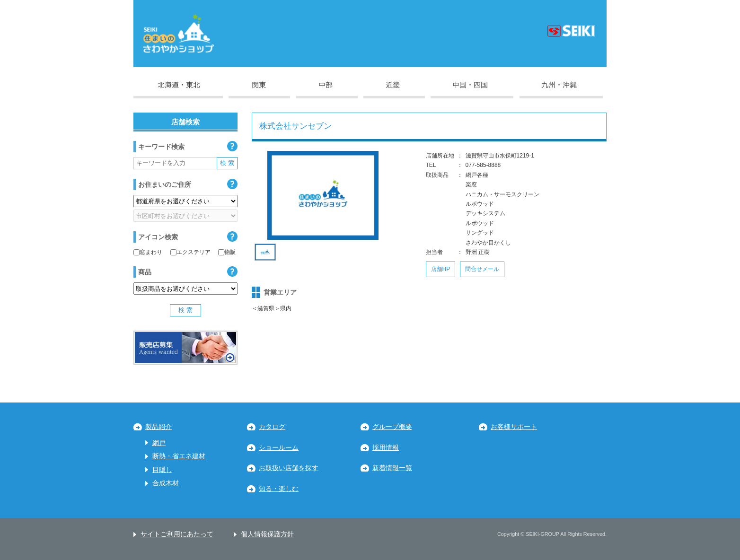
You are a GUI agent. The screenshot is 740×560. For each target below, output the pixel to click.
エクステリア (190, 252)
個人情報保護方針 (267, 534)
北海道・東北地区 (178, 90)
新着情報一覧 (392, 468)
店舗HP (441, 269)
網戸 (159, 443)
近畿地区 (394, 90)
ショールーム (279, 448)
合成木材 (166, 483)
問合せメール (482, 269)
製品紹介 (159, 427)
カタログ (272, 427)
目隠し (162, 470)
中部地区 (327, 90)
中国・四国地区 (472, 90)
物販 (227, 252)
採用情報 (386, 448)
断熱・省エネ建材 (179, 456)
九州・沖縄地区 (561, 90)
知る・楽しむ (279, 489)
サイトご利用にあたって (177, 534)
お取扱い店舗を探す (289, 468)
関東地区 (259, 90)
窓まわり (148, 252)
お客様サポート (514, 427)
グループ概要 (392, 427)
